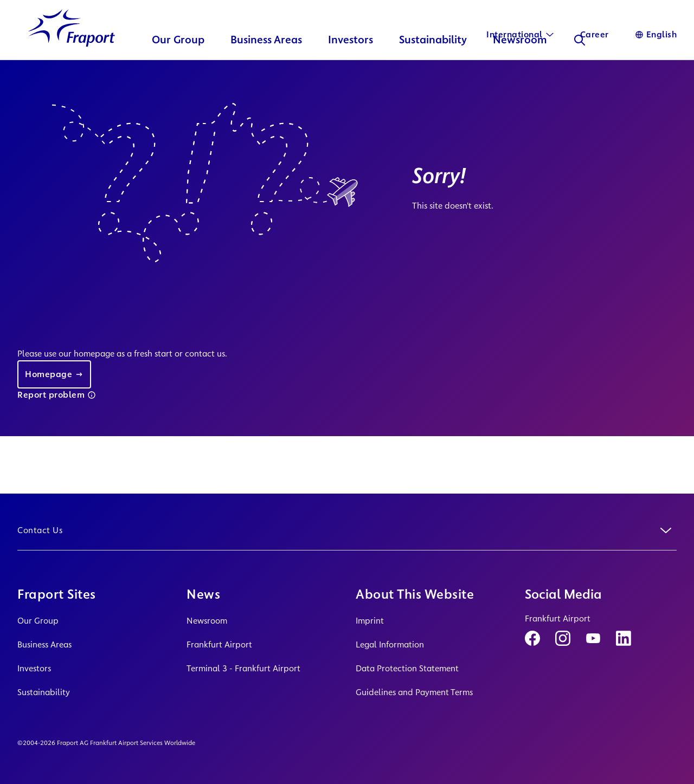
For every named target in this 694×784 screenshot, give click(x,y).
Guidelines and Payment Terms (414, 692)
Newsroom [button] (520, 63)
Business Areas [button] (266, 63)
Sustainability (44, 692)
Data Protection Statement (407, 668)
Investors (34, 668)
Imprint (370, 621)
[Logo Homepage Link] (72, 51)
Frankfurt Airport (219, 644)
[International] (520, 35)
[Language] (656, 35)
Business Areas (44, 644)
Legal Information (390, 644)
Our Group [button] (178, 63)
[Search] (580, 63)
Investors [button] (351, 63)
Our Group (38, 621)
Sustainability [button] (433, 63)
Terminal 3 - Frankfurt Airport (243, 668)
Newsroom (207, 621)
